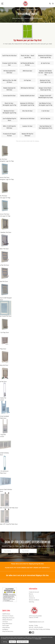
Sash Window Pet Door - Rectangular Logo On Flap (46, 104)
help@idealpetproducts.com (36, 622)
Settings (5, 642)
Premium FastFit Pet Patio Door (9, 64)
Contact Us (32, 598)
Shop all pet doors (7, 624)
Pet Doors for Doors (8, 616)
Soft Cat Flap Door (46, 119)
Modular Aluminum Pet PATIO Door (9, 89)
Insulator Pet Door (27, 126)
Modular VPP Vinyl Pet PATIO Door (27, 135)
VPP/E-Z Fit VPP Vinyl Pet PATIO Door (9, 127)
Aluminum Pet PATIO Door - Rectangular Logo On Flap (27, 104)
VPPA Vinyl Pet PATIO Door (27, 88)
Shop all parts (6, 627)
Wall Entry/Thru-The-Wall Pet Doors (9, 81)
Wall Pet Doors (6, 614)
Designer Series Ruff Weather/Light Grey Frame (46, 97)
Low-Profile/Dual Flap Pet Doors (9, 119)
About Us (31, 596)
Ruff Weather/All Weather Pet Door (27, 64)
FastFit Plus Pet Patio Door (9, 56)
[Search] (50, 4)
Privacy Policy (38, 639)
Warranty (31, 602)
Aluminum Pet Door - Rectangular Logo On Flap (9, 112)
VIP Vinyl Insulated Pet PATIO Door (9, 72)
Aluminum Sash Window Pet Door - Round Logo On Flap (46, 73)
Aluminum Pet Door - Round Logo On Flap (46, 81)
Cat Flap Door (27, 80)
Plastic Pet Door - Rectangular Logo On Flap (9, 104)
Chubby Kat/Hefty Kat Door (27, 96)
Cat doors (5, 622)
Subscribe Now (46, 551)
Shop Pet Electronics (8, 631)
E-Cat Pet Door (46, 111)
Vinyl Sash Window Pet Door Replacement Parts (46, 127)
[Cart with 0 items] (53, 4)
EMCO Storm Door (27, 71)
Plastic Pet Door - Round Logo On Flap (27, 57)
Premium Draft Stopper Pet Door (9, 135)
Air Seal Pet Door (46, 63)
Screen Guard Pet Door (9, 96)
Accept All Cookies (23, 642)
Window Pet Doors (7, 620)
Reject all (12, 642)
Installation (5, 629)
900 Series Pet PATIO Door (27, 119)
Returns (31, 594)
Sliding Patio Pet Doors (8, 618)
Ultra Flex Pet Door (27, 111)
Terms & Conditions (34, 600)
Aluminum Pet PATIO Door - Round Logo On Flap (46, 57)
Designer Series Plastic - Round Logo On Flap (46, 89)
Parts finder (6, 626)
